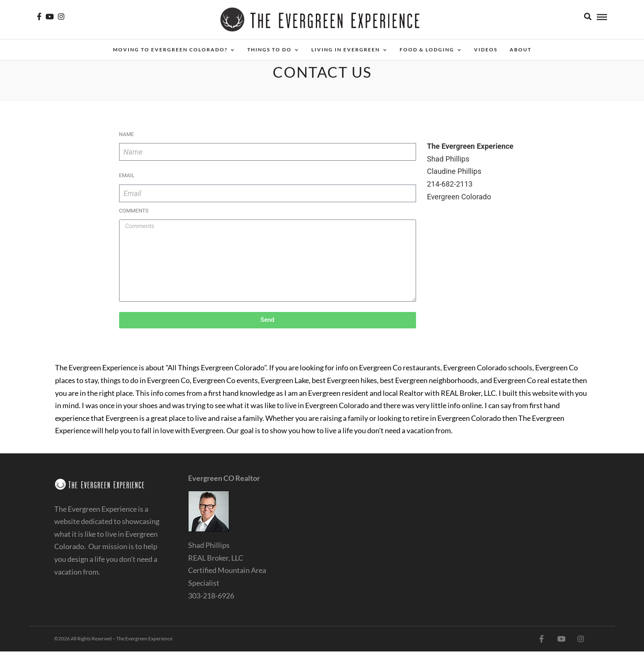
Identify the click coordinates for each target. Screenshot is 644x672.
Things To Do (269, 50)
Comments (134, 211)
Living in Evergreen (346, 50)
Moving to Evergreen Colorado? (170, 50)
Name (127, 134)
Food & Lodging (427, 50)
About (521, 50)
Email (127, 175)
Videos (486, 50)
